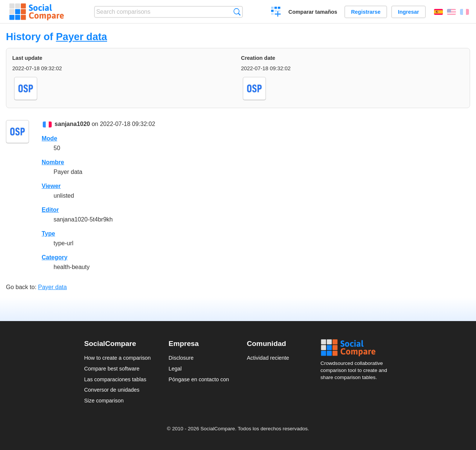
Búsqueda (237, 12)
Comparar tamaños (313, 12)
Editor (50, 210)
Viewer (51, 186)
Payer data (81, 37)
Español (438, 12)
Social (356, 348)
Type (48, 234)
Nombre (53, 162)
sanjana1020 (72, 124)
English (451, 12)
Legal (175, 369)
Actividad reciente (268, 358)
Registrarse (366, 12)
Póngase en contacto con (199, 379)
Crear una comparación (276, 13)
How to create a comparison (117, 358)
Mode (49, 138)
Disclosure (181, 358)
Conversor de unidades (112, 390)
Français (464, 12)
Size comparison (104, 401)
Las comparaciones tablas (115, 379)
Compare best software (112, 369)
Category (54, 257)
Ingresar (409, 12)
